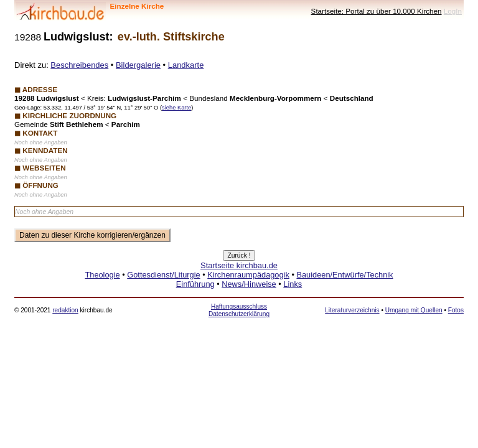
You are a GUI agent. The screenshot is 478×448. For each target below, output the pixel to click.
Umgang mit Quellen (414, 310)
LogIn (453, 11)
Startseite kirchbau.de (239, 265)
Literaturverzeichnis (352, 310)
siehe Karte (176, 108)
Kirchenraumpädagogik (248, 275)
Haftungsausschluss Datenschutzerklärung (239, 310)
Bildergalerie (138, 65)
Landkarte (186, 65)
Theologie (102, 275)
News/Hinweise (249, 284)
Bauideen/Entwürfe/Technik (344, 275)
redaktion (65, 310)
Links (293, 284)
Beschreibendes (79, 65)
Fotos (456, 310)
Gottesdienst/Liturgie (163, 275)
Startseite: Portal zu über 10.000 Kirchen (377, 11)
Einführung (195, 284)
